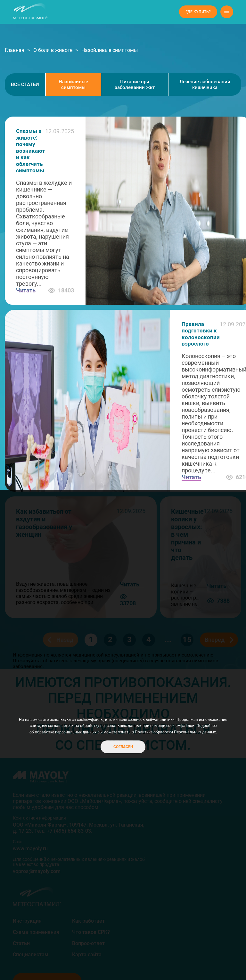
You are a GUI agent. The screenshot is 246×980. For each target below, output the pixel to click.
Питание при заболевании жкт (135, 85)
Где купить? (198, 12)
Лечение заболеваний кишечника (205, 85)
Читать (26, 290)
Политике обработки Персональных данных (175, 732)
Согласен (123, 747)
